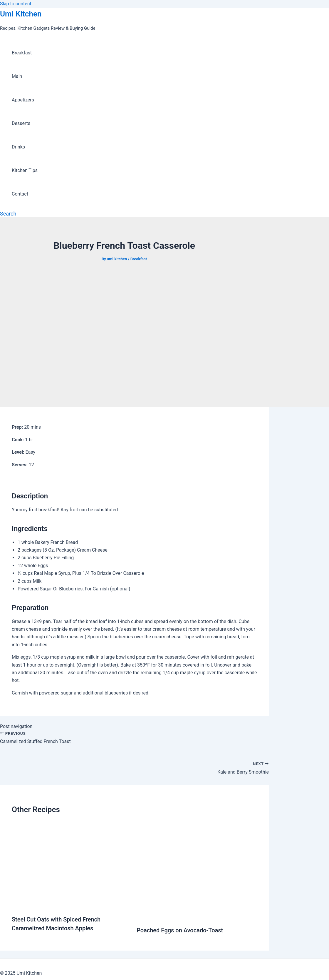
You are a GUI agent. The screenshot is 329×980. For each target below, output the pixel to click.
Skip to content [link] (16, 4)
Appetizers (23, 100)
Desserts (21, 123)
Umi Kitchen (21, 14)
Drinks (18, 147)
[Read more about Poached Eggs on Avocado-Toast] (197, 916)
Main (17, 76)
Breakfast (22, 53)
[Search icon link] (8, 214)
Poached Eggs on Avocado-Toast (180, 930)
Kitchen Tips (25, 170)
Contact (20, 194)
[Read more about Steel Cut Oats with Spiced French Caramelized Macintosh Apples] (70, 905)
